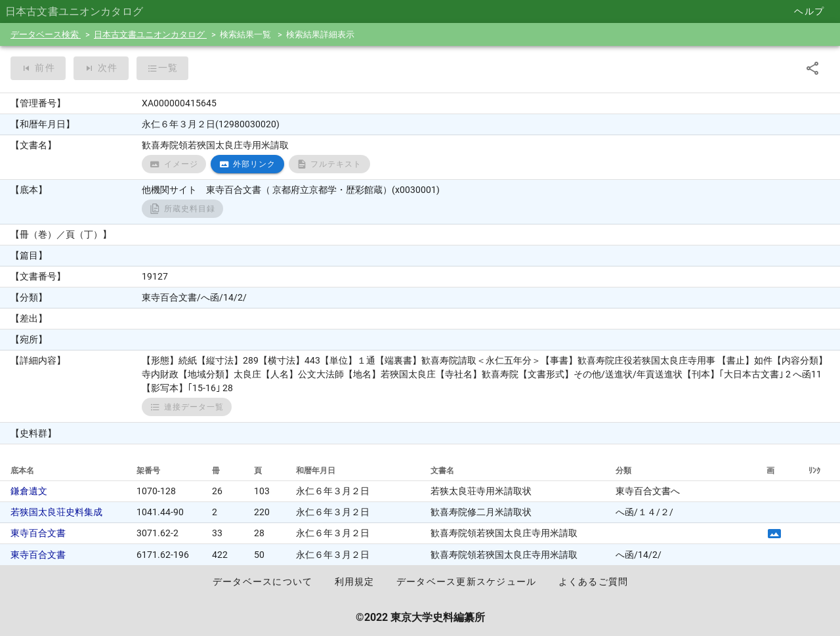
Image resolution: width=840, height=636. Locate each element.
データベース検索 (46, 34)
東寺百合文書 (38, 533)
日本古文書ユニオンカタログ (150, 34)
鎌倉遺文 (29, 491)
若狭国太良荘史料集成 (56, 512)
